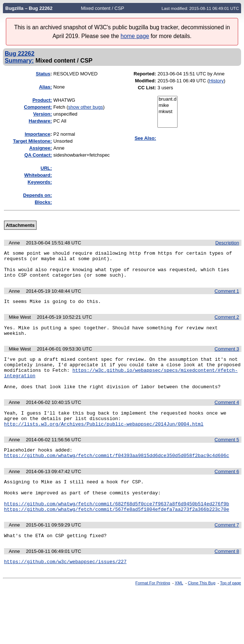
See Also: (145, 138)
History (216, 81)
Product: (42, 100)
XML (179, 613)
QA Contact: (38, 155)
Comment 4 (227, 418)
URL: (46, 168)
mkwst (167, 112)
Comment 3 (227, 358)
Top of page (230, 613)
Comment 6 (227, 492)
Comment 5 (227, 458)
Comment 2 (227, 324)
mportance (38, 134)
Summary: (19, 60)
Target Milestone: (32, 141)
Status (43, 74)
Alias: (45, 87)
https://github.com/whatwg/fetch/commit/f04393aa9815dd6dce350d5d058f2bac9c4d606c (117, 476)
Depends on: (37, 195)
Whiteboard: (38, 175)
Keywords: (40, 182)
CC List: (147, 88)
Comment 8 (227, 580)
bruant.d (167, 99)
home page (135, 36)
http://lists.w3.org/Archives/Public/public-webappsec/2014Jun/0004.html (104, 442)
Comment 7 (227, 552)
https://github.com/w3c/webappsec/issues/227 (65, 591)
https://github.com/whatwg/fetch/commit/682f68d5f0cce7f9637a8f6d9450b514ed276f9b (117, 530)
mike (167, 106)
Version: (43, 114)
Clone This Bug (201, 613)
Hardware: (41, 121)
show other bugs (86, 107)
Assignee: (41, 148)
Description (227, 243)
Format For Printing (153, 613)
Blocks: (43, 202)
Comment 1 (227, 297)
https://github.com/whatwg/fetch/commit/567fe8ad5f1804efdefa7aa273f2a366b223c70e (117, 536)
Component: (38, 107)
